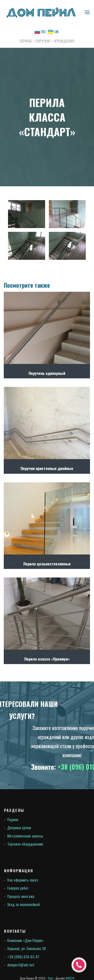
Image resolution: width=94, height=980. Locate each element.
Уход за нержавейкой (23, 904)
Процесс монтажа (21, 896)
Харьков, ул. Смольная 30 (27, 948)
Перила (13, 819)
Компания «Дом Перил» (25, 940)
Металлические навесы (25, 836)
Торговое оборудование (25, 844)
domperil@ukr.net (21, 965)
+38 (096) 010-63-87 (23, 957)
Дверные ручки (19, 827)
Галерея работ (18, 888)
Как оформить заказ (23, 880)
